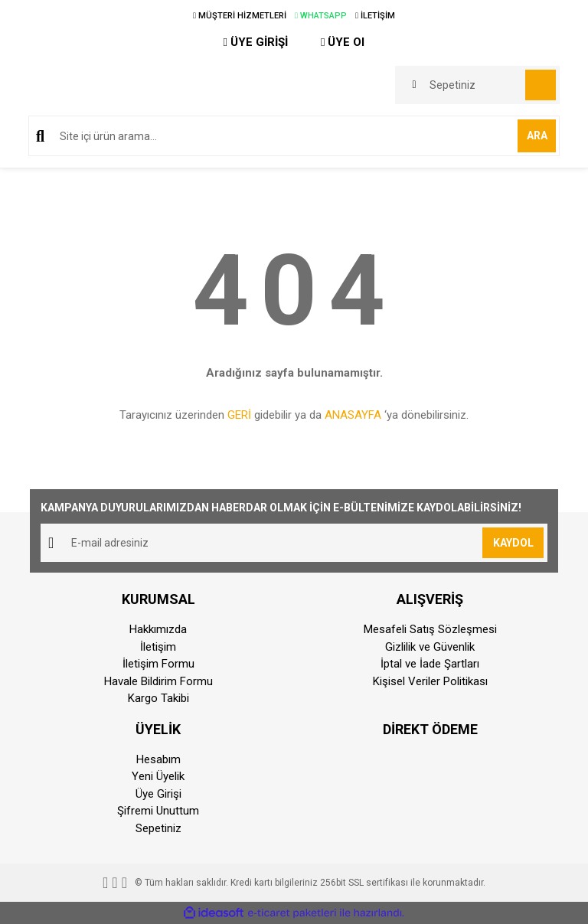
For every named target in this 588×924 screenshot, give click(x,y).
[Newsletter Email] (294, 543)
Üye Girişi (158, 794)
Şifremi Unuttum (158, 811)
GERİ (239, 415)
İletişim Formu (158, 664)
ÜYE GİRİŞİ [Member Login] (256, 42)
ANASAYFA (353, 415)
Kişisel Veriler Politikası (430, 681)
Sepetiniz (158, 828)
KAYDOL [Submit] (513, 543)
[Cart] (477, 85)
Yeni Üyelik (158, 776)
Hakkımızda (158, 629)
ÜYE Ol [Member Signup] (343, 42)
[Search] (294, 136)
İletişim (158, 647)
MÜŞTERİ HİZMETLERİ (240, 16)
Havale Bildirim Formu (158, 681)
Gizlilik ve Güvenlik (430, 647)
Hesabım (158, 759)
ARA (537, 135)
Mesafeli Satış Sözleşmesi (430, 629)
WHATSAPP (321, 16)
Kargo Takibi (158, 698)
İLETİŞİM (375, 16)
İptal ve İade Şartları (430, 664)
